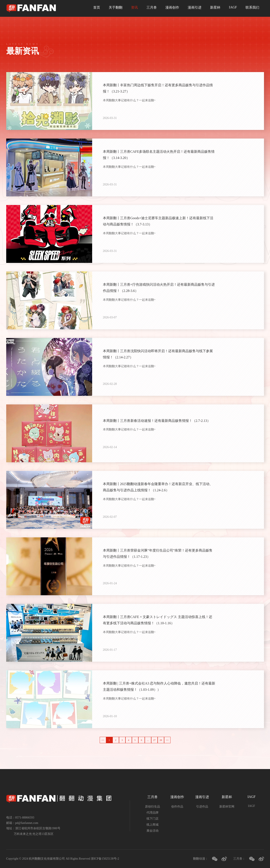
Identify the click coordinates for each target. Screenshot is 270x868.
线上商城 (153, 825)
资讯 (134, 7)
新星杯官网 (227, 807)
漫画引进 (195, 7)
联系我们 (252, 7)
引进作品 (202, 807)
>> (167, 740)
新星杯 (215, 7)
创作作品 (177, 807)
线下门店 (153, 819)
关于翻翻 (116, 7)
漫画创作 (172, 7)
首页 (97, 7)
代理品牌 (153, 813)
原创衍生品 (153, 807)
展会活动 (153, 831)
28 (161, 740)
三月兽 (152, 7)
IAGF (233, 7)
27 (154, 740)
